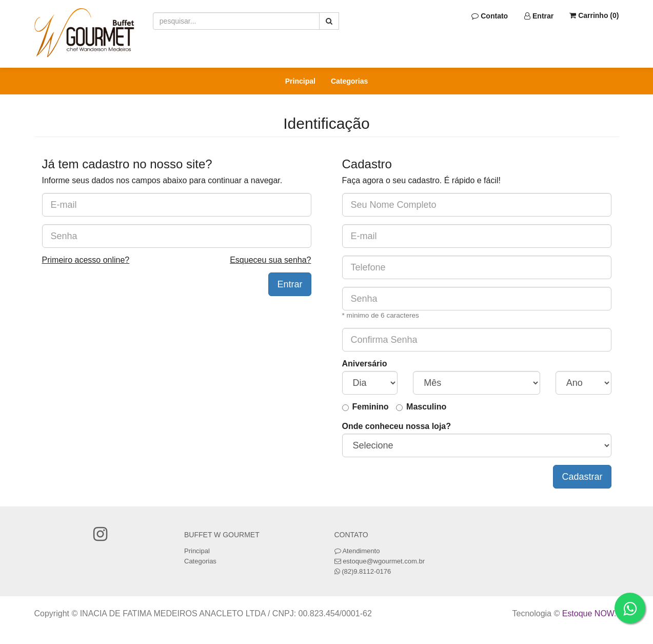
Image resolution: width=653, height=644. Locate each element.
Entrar (539, 16)
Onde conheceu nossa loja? (397, 426)
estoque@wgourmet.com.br (384, 561)
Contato (490, 16)
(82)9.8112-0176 (366, 571)
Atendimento (357, 551)
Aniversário (365, 364)
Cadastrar (582, 477)
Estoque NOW (588, 613)
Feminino (371, 407)
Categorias (349, 81)
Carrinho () (594, 15)
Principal (300, 81)
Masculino (426, 407)
